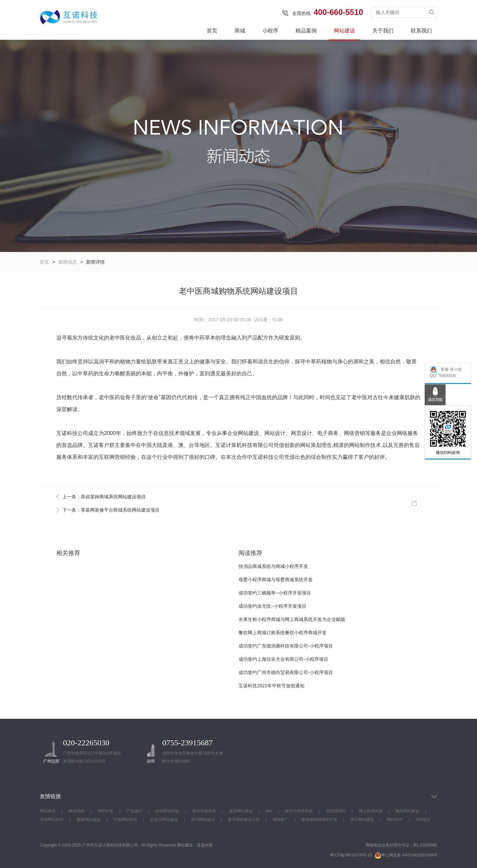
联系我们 (421, 31)
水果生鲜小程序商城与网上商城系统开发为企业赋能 (292, 619)
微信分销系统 (204, 811)
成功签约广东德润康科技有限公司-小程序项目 (286, 646)
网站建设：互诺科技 (195, 845)
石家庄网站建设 (164, 820)
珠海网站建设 (407, 811)
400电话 (423, 820)
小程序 (270, 31)
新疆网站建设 (88, 820)
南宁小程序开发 (299, 811)
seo (269, 811)
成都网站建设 (241, 811)
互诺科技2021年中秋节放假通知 (271, 686)
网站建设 (344, 31)
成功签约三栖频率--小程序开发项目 (275, 593)
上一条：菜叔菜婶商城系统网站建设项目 (104, 497)
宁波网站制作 (125, 820)
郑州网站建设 (203, 820)
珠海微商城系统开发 (319, 820)
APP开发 (105, 811)
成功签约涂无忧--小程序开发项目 (272, 606)
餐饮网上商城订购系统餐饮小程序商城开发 (283, 633)
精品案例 (306, 31)
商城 (240, 31)
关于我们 (383, 31)
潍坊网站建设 (362, 820)
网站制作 (360, 445)
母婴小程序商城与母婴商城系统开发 (276, 580)
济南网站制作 (52, 820)
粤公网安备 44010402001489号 (406, 855)
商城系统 (77, 811)
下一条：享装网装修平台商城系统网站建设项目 (111, 510)
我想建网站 (336, 811)
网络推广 (281, 820)
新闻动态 (68, 262)
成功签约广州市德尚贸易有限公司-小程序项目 (286, 672)
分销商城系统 (167, 811)
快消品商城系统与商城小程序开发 (273, 566)
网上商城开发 (371, 811)
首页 (212, 31)
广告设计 (134, 811)
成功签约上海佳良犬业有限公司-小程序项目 (283, 659)
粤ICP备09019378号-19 (351, 855)
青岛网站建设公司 (244, 820)
